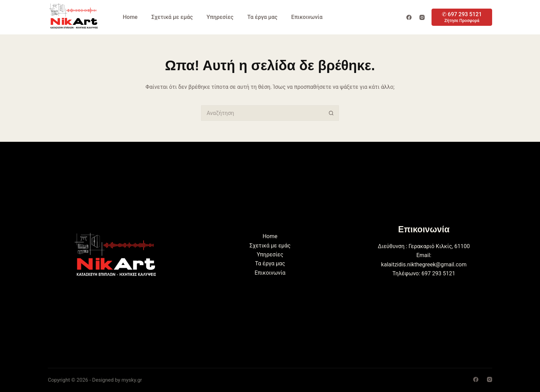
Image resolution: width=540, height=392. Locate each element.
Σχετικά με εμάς (172, 17)
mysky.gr (132, 380)
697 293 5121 (438, 273)
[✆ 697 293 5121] (462, 17)
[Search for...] (262, 113)
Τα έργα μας (262, 17)
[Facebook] (409, 17)
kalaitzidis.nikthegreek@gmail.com (424, 264)
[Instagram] (422, 17)
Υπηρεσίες (220, 17)
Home (130, 17)
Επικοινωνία (307, 17)
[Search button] (331, 113)
